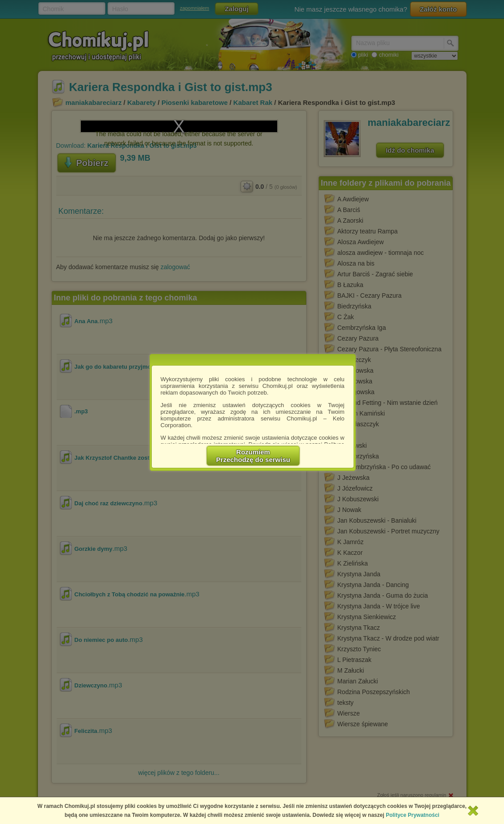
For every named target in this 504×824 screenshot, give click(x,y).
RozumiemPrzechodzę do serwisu (253, 456)
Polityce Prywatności (412, 815)
